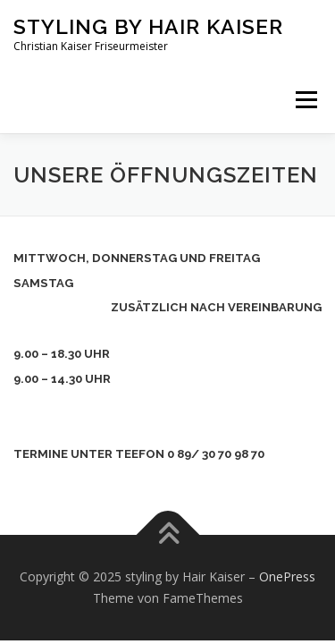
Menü (305, 100)
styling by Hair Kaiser (148, 26)
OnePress (287, 576)
